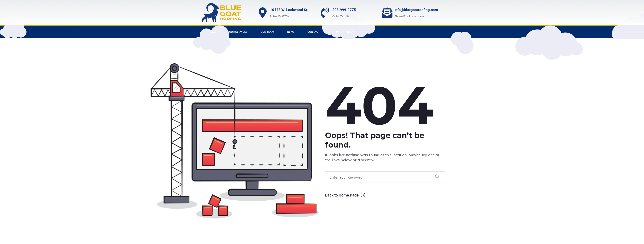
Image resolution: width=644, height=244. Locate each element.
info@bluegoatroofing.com (416, 10)
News (291, 32)
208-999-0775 (344, 10)
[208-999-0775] (325, 13)
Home (212, 32)
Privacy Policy (343, 32)
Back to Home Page (345, 195)
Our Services (238, 32)
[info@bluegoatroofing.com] (387, 13)
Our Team (267, 32)
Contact (314, 32)
